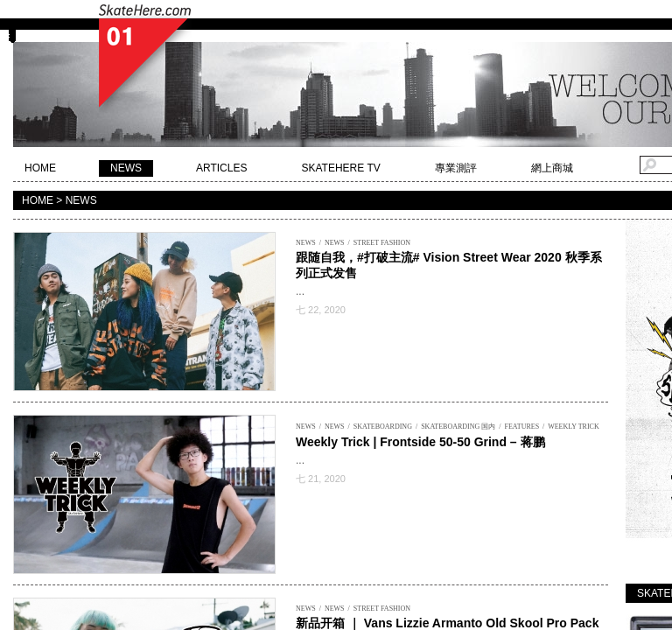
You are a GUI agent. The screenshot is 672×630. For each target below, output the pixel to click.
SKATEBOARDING (383, 427)
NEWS (126, 168)
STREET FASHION (382, 243)
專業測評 (456, 168)
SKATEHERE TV (340, 168)
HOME (40, 168)
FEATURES (522, 427)
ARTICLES (221, 168)
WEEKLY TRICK (574, 427)
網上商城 (552, 168)
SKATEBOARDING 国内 (458, 427)
